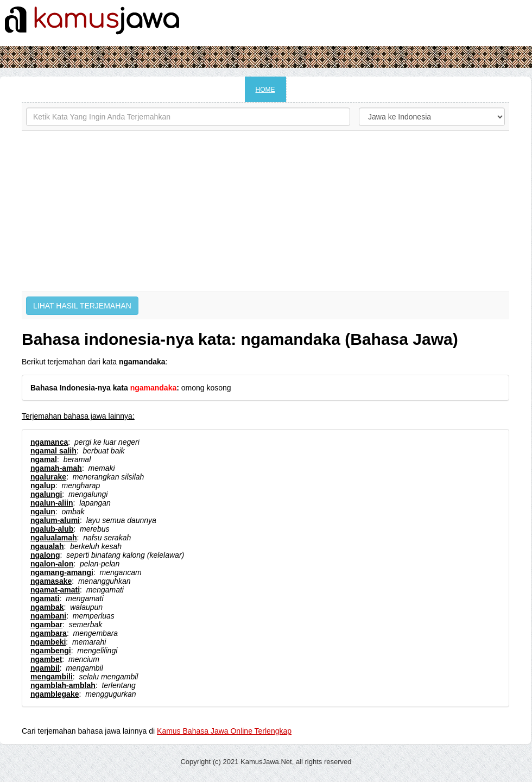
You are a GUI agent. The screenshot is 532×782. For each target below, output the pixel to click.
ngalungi (46, 494)
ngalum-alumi (55, 520)
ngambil (45, 668)
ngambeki (48, 642)
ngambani (48, 616)
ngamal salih (53, 451)
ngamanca (49, 442)
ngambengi (51, 651)
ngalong (45, 555)
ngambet (46, 659)
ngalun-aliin (52, 503)
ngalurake (48, 477)
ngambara (49, 633)
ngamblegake (55, 694)
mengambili (52, 677)
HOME (265, 90)
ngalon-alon (52, 564)
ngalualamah (54, 538)
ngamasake (51, 581)
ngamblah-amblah (63, 685)
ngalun (43, 512)
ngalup (43, 485)
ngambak (47, 607)
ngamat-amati (55, 590)
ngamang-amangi (62, 572)
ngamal (44, 459)
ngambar (46, 625)
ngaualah (47, 546)
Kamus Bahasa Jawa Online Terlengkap (224, 731)
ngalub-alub (52, 529)
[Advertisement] (265, 211)
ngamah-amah (56, 468)
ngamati (45, 598)
